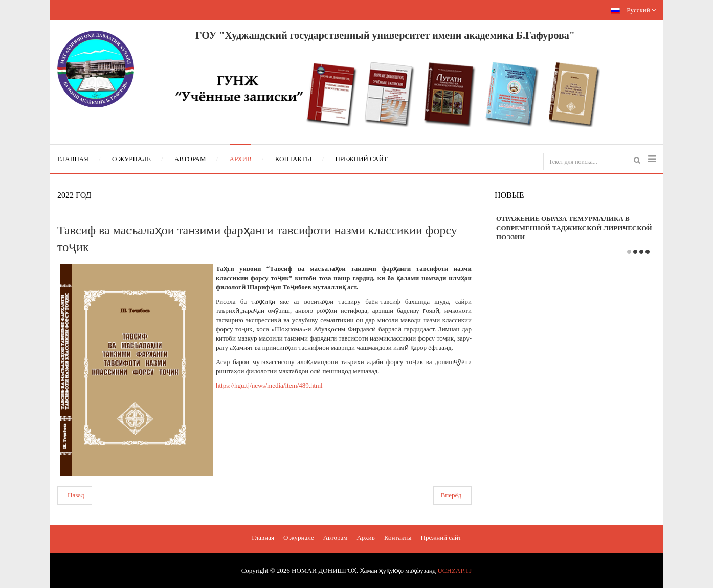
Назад (76, 495)
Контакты (398, 538)
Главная (263, 538)
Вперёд (451, 495)
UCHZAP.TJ (454, 570)
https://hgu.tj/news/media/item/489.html (269, 385)
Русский (633, 10)
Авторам (336, 538)
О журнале (299, 538)
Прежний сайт (441, 538)
